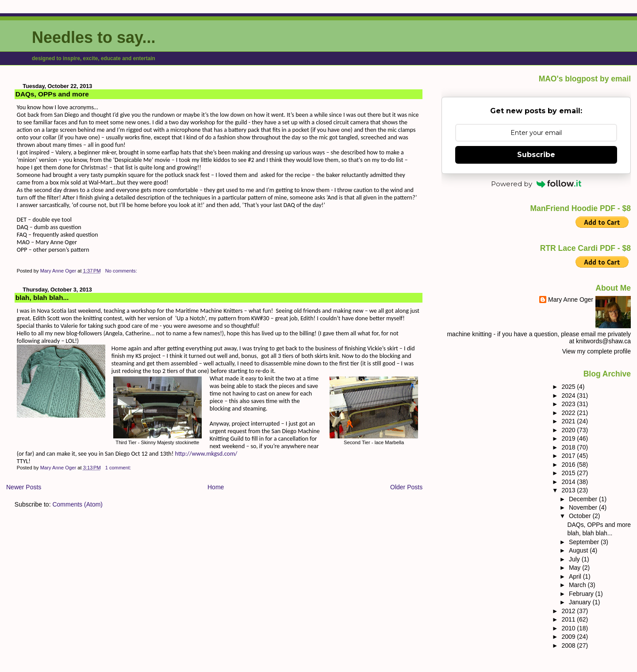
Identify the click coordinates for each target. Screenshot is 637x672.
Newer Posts (24, 487)
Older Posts (406, 487)
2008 (569, 645)
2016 (569, 465)
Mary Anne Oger (571, 300)
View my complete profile (597, 351)
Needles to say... (94, 37)
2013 (569, 490)
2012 (569, 611)
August (579, 550)
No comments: (122, 271)
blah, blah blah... (42, 298)
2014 (569, 482)
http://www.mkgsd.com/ (206, 454)
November (584, 507)
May (576, 568)
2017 (569, 456)
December (584, 499)
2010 (569, 628)
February (582, 594)
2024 (569, 396)
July (575, 559)
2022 (569, 413)
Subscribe (536, 155)
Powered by (536, 184)
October (581, 516)
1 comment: (119, 468)
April (576, 576)
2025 (569, 387)
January (581, 602)
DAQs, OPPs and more (52, 94)
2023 (569, 404)
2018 (569, 447)
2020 (569, 430)
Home (216, 487)
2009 (569, 637)
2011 (569, 619)
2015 (569, 473)
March (578, 585)
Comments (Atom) (77, 504)
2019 (569, 438)
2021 (569, 421)
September (585, 542)
